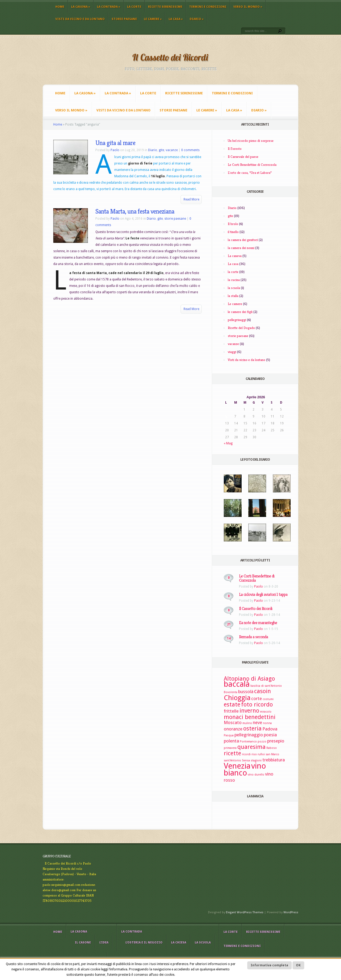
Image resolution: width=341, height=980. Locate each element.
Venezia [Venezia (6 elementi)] (237, 766)
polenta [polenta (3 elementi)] (231, 741)
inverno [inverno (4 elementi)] (249, 711)
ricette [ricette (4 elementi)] (232, 753)
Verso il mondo (248, 7)
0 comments (190, 150)
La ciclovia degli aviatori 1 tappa (263, 594)
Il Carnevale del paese (243, 157)
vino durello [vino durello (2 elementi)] (256, 775)
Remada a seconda (253, 637)
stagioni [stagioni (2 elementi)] (256, 760)
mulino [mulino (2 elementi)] (247, 723)
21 (229, 624)
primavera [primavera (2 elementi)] (230, 748)
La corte (134, 7)
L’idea (104, 943)
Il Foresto (235, 149)
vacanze (172, 150)
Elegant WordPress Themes (245, 912)
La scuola (203, 943)
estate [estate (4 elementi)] (232, 704)
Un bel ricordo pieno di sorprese (251, 141)
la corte (233, 272)
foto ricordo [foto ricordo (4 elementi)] (257, 704)
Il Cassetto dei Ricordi (256, 609)
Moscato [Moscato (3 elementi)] (233, 722)
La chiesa (179, 943)
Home (60, 7)
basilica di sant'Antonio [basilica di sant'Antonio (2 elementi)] (266, 686)
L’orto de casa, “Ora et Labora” (250, 173)
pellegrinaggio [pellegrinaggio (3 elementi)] (249, 735)
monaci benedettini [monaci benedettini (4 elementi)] (250, 717)
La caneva (235, 256)
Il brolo (233, 224)
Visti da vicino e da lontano (80, 19)
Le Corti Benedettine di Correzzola (252, 165)
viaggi (232, 352)
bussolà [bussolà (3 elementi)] (246, 692)
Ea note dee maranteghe (258, 623)
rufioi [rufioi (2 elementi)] (261, 754)
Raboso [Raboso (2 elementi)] (272, 748)
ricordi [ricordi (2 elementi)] (246, 754)
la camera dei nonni (241, 248)
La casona (81, 7)
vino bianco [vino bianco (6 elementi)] (245, 769)
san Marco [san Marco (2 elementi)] (272, 754)
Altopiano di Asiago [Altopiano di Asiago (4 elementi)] (249, 679)
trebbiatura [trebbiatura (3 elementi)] (274, 760)
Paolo (115, 150)
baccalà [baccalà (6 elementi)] (237, 684)
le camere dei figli (240, 312)
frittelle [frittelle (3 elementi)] (231, 711)
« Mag (228, 443)
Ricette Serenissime (165, 7)
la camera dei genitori (243, 240)
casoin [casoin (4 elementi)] (263, 691)
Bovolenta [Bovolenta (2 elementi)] (231, 692)
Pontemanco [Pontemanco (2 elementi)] (248, 742)
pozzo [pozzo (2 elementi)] (262, 742)
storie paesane (124, 19)
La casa (176, 19)
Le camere (153, 19)
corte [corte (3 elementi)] (257, 698)
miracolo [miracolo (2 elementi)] (266, 712)
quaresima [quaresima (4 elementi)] (251, 747)
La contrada (109, 7)
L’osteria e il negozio (144, 943)
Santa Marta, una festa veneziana (135, 211)
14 (229, 638)
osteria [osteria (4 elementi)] (252, 728)
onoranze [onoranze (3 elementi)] (233, 729)
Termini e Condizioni (208, 7)
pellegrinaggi (237, 320)
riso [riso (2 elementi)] (254, 754)
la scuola (234, 288)
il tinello (233, 232)
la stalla (233, 296)
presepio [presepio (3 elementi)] (276, 741)
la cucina (234, 280)
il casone (83, 943)
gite (161, 150)
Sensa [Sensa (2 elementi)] (246, 760)
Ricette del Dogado (241, 328)
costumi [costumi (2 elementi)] (268, 699)
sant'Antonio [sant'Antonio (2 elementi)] (232, 760)
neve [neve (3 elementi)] (257, 722)
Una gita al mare (115, 143)
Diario (197, 19)
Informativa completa (269, 965)
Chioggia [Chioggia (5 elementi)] (237, 698)
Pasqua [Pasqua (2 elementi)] (229, 735)
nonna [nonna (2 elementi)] (267, 723)
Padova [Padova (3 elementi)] (270, 729)
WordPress (291, 912)
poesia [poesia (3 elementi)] (270, 735)
